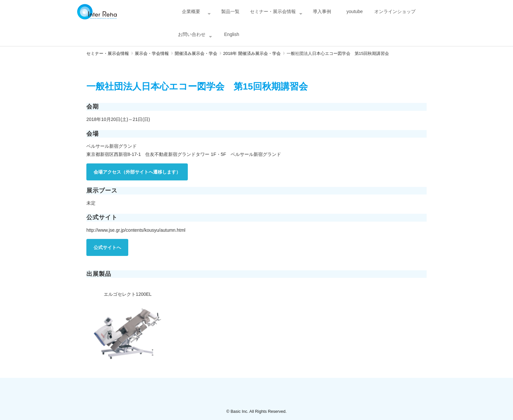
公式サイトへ (107, 247)
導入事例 (322, 11)
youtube (355, 11)
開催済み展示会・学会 (196, 53)
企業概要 (191, 11)
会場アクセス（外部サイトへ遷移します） (137, 172)
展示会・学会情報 (152, 53)
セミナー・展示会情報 (273, 11)
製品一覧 (230, 11)
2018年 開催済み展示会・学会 (252, 53)
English (232, 34)
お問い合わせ (192, 34)
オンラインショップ (395, 11)
